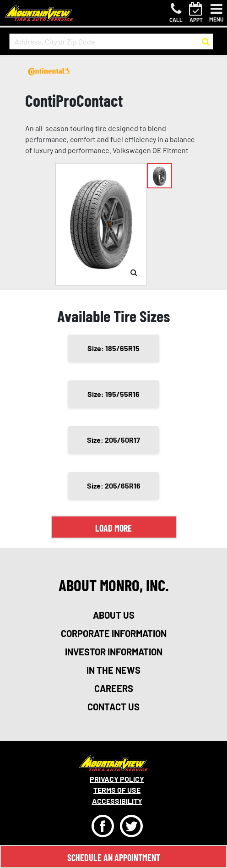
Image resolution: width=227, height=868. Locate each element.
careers (114, 688)
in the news (113, 670)
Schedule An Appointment (114, 857)
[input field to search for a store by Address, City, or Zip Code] (111, 41)
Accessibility (117, 801)
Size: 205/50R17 (113, 440)
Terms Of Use (117, 790)
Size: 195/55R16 (113, 394)
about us (114, 615)
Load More (113, 528)
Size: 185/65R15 (113, 348)
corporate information (114, 633)
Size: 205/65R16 (114, 486)
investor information (114, 652)
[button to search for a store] (206, 42)
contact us (113, 707)
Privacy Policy (117, 779)
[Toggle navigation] (216, 13)
